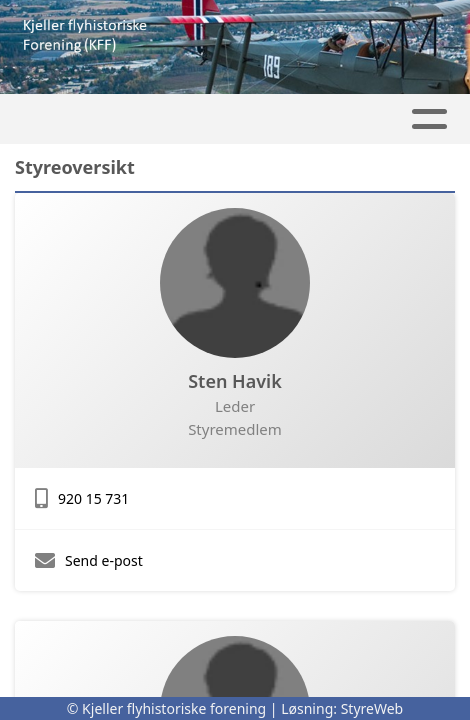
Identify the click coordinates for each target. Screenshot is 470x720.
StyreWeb (372, 708)
